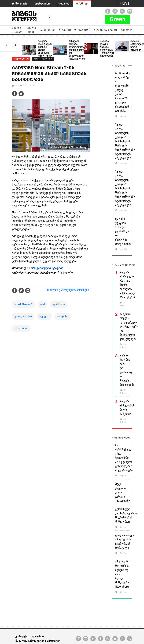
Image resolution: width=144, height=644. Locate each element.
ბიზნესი (82, 3)
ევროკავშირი (23, 316)
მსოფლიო (21, 59)
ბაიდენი (63, 316)
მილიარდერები (105, 30)
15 (78, 638)
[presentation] (7, 45)
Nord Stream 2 (24, 304)
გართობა (63, 3)
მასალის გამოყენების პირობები (68, 290)
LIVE (126, 3)
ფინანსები (82, 30)
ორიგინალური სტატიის (47, 268)
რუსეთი (44, 316)
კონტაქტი (22, 636)
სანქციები (21, 328)
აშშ (43, 304)
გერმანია (59, 304)
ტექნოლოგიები (132, 30)
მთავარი (21, 3)
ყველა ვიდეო (31, 30)
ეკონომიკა (47, 30)
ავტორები (38, 636)
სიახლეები (42, 3)
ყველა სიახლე (18, 30)
